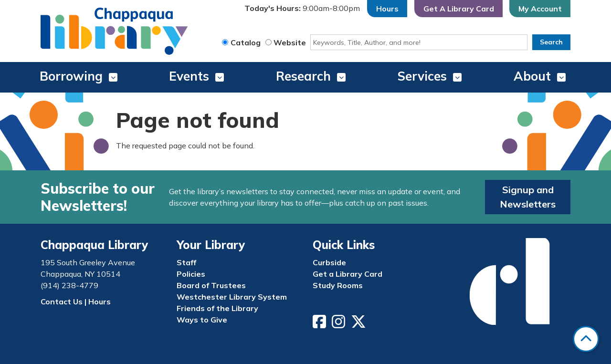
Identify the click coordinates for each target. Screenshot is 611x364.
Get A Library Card (459, 9)
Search (551, 42)
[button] (302, 9)
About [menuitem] (532, 76)
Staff (186, 262)
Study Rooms (338, 285)
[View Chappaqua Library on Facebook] (320, 324)
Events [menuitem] (189, 76)
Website (290, 42)
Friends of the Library (217, 308)
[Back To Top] (586, 339)
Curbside (329, 262)
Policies (191, 274)
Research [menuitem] (303, 76)
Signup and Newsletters (528, 197)
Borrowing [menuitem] (71, 76)
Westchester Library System (232, 297)
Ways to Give (202, 320)
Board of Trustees (211, 285)
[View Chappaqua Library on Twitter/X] (359, 324)
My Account (540, 9)
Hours (387, 9)
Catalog (246, 42)
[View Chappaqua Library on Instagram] (339, 324)
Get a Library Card (348, 274)
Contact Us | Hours (76, 302)
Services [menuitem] (422, 76)
